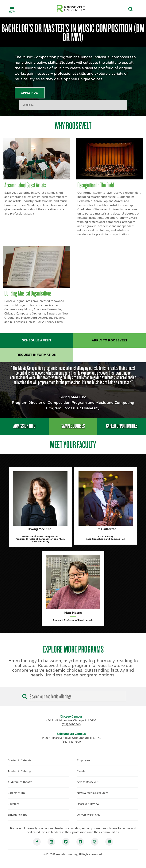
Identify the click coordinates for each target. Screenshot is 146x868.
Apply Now (30, 93)
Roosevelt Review (88, 804)
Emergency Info (17, 815)
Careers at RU (16, 793)
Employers (84, 761)
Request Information (37, 355)
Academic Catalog (19, 771)
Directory (13, 804)
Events (81, 771)
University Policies (88, 815)
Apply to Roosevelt (110, 340)
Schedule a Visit (37, 340)
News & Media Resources (93, 793)
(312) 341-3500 (71, 725)
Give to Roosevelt (88, 782)
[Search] (24, 695)
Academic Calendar (20, 761)
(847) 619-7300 (71, 742)
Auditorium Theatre (20, 782)
